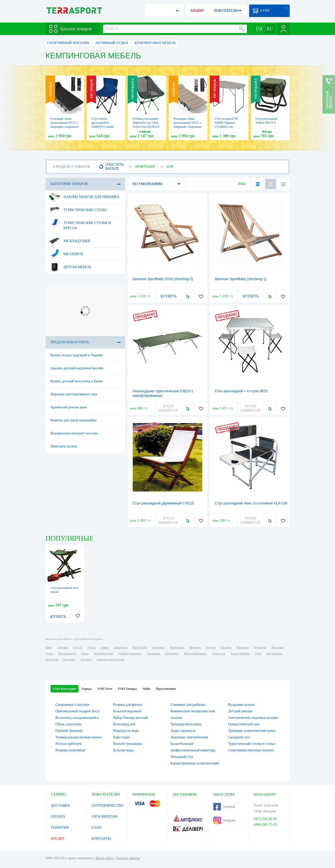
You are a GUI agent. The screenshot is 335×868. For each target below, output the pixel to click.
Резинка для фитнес (128, 705)
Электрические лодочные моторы (253, 718)
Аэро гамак (121, 737)
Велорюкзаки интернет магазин (74, 433)
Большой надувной (127, 711)
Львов (105, 647)
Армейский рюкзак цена (69, 407)
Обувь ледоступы (69, 724)
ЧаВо (146, 689)
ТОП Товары (127, 689)
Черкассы (260, 647)
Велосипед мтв (124, 724)
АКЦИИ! (197, 11)
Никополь (52, 659)
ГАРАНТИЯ (60, 828)
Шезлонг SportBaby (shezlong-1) (241, 279)
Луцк (258, 653)
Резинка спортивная (70, 750)
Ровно (85, 653)
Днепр (91, 647)
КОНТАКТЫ (101, 839)
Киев (49, 647)
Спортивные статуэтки (72, 705)
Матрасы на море (126, 731)
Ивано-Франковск (195, 653)
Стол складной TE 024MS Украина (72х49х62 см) (226, 123)
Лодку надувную (183, 731)
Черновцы (153, 653)
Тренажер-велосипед (186, 724)
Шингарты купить (64, 446)
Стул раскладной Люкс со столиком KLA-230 (251, 503)
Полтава (226, 647)
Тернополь (219, 653)
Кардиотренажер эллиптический (195, 763)
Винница (195, 647)
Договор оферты (128, 858)
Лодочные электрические (189, 737)
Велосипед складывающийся (77, 718)
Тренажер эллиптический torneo (252, 731)
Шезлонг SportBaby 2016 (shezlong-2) (163, 279)
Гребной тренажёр (69, 731)
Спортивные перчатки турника (251, 750)
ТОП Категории (65, 689)
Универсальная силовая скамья (79, 737)
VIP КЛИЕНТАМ (105, 817)
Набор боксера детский (130, 718)
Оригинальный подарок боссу (78, 711)
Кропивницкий (103, 653)
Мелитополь (274, 653)
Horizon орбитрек (69, 744)
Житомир (277, 647)
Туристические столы (78, 210)
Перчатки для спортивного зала (74, 394)
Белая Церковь (240, 653)
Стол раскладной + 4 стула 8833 (241, 391)
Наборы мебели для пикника (84, 197)
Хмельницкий (67, 653)
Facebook (224, 807)
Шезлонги (66, 254)
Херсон (211, 647)
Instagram (224, 820)
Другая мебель (70, 267)
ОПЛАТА (58, 817)
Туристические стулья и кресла (80, 224)
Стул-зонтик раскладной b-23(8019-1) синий (103, 123)
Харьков (62, 647)
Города (87, 689)
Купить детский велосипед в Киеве (77, 381)
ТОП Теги (105, 689)
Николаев (158, 647)
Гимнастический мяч (244, 724)
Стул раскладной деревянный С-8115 (163, 503)
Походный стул (182, 757)
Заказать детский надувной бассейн (77, 368)
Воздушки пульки (241, 705)
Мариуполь (177, 647)
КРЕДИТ (58, 839)
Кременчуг (172, 653)
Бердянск (69, 659)
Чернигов (243, 647)
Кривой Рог (140, 647)
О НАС (97, 828)
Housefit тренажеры (128, 744)
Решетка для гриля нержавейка (74, 420)
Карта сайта (105, 858)
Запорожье (120, 647)
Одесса (77, 647)
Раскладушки (70, 241)
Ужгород (86, 659)
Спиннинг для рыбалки (188, 705)
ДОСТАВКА (61, 806)
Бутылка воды (123, 750)
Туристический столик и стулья (252, 744)
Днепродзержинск (130, 653)
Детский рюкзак (240, 711)
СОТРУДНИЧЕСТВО (108, 806)
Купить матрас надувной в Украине (77, 355)
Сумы (49, 653)
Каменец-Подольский (110, 659)
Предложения (166, 689)
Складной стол (239, 737)
